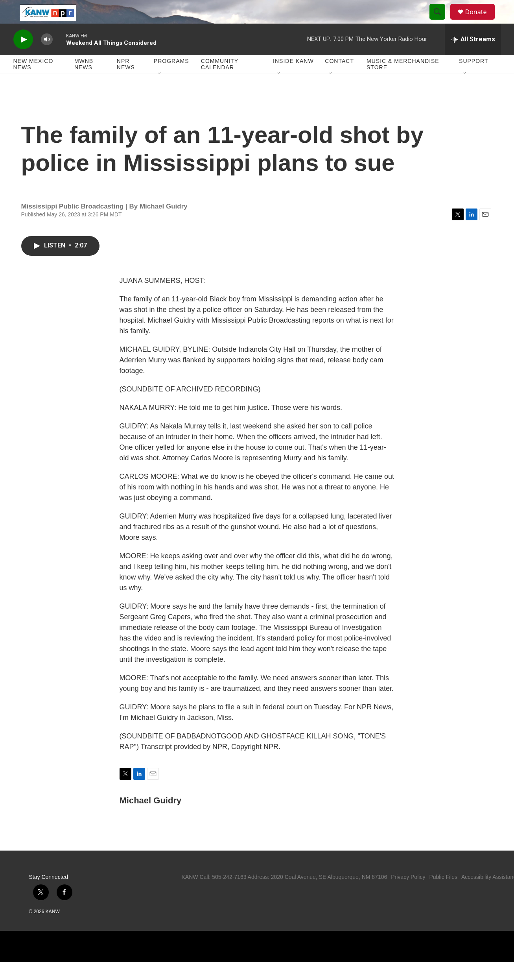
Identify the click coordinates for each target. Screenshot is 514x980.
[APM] (325, 964)
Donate (481, 21)
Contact (339, 79)
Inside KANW (293, 79)
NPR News (126, 82)
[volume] (47, 57)
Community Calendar (220, 82)
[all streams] (473, 57)
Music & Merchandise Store (403, 82)
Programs (171, 79)
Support (473, 79)
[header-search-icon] (441, 21)
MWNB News (84, 82)
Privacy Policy (408, 895)
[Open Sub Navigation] (160, 91)
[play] (23, 57)
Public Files (443, 895)
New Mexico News (33, 82)
